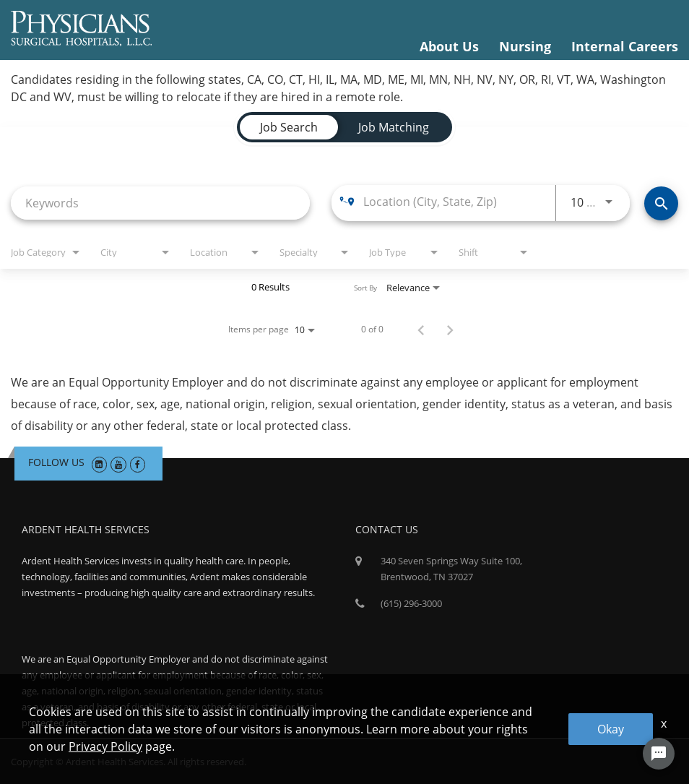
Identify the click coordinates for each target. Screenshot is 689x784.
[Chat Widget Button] (659, 754)
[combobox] (160, 203)
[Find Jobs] (661, 203)
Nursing (525, 46)
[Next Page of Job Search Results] (450, 329)
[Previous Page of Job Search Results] (421, 329)
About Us (449, 46)
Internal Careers (625, 46)
